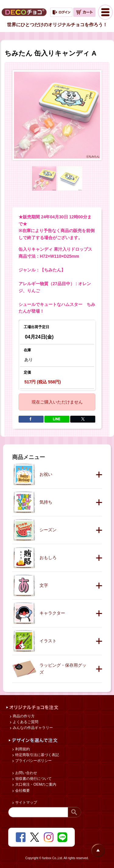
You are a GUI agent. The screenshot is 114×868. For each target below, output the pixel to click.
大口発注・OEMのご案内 (35, 784)
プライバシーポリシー (33, 761)
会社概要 (22, 791)
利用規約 (22, 749)
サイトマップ (26, 802)
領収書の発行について (33, 779)
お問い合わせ (26, 773)
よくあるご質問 (25, 722)
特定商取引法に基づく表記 (37, 755)
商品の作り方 (23, 716)
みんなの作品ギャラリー (32, 728)
